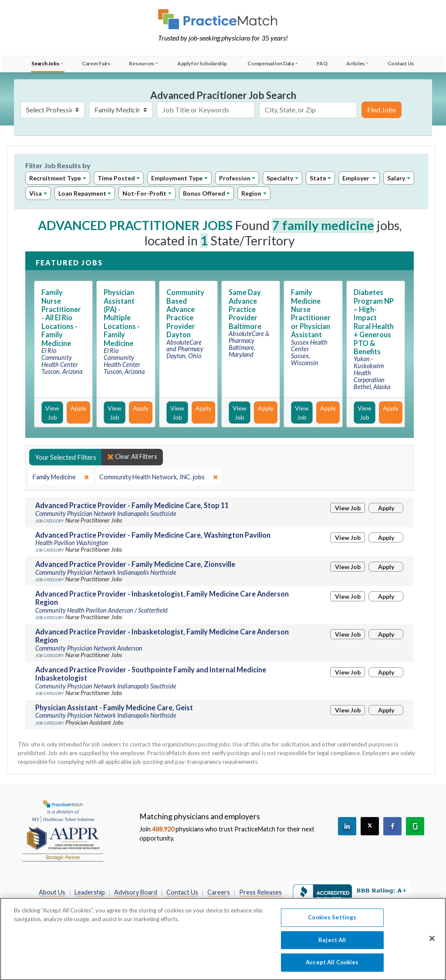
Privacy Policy (157, 901)
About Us (52, 892)
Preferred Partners (101, 901)
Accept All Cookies (332, 967)
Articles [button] (355, 63)
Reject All (332, 944)
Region (251, 193)
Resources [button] (142, 63)
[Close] (432, 943)
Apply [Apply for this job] (78, 408)
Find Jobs (382, 110)
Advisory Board (136, 892)
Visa (35, 193)
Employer (356, 178)
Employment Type (177, 178)
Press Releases (260, 892)
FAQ (322, 63)
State (318, 178)
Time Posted (116, 178)
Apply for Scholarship (202, 63)
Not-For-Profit (144, 193)
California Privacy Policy (220, 901)
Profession (235, 178)
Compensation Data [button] (271, 63)
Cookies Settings (332, 922)
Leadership (90, 892)
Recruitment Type (55, 178)
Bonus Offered (204, 193)
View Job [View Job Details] (52, 413)
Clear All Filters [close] (132, 457)
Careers (219, 892)
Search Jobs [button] (45, 63)
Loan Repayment (82, 193)
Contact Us (401, 63)
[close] (61, 477)
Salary (396, 178)
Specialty (280, 178)
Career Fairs (96, 63)
